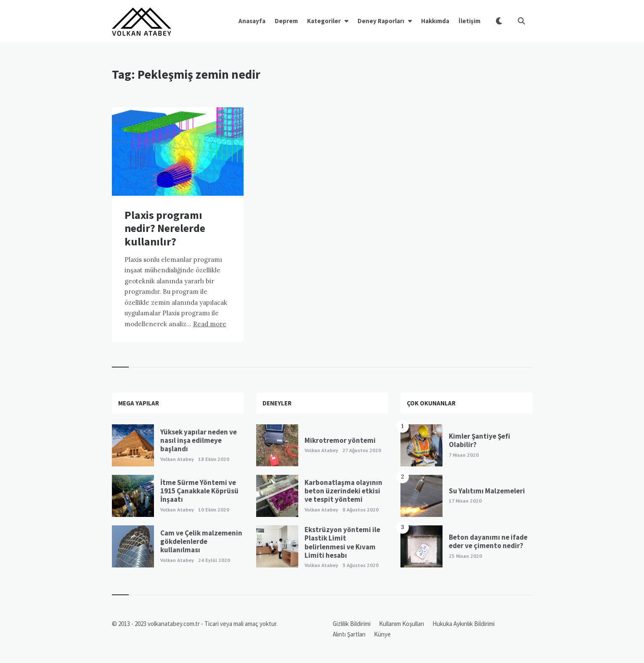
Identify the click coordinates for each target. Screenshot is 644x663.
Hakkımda (435, 21)
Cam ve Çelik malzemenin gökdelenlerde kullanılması (201, 542)
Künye (382, 634)
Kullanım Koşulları (402, 624)
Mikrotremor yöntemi (340, 440)
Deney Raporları (381, 21)
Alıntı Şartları (349, 634)
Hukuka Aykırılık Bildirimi (464, 624)
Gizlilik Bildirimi (352, 624)
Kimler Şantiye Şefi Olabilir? (480, 440)
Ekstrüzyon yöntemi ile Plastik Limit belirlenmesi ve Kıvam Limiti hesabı (342, 542)
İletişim (469, 21)
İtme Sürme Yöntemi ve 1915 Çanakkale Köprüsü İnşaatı (199, 491)
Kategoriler (324, 21)
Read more (210, 324)
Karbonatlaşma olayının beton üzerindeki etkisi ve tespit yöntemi (343, 491)
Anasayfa (252, 21)
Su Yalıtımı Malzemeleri (487, 491)
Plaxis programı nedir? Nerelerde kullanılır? (165, 228)
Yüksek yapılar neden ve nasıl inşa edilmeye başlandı (199, 441)
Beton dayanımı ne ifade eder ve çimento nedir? (488, 541)
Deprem (286, 21)
